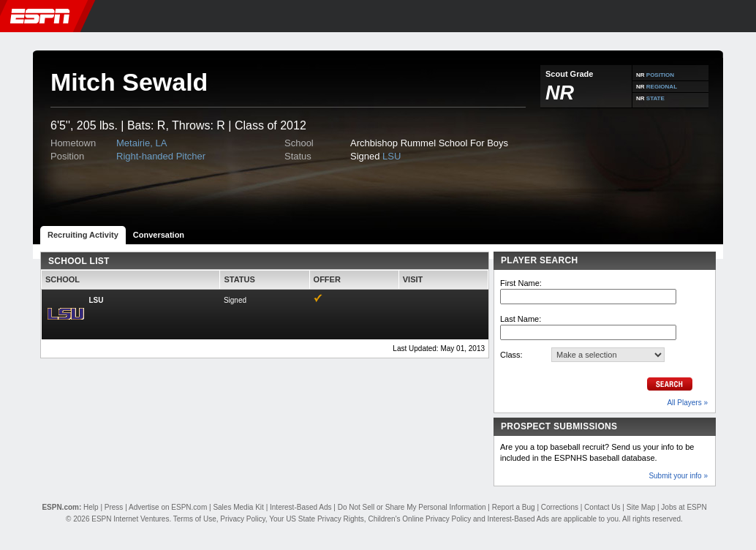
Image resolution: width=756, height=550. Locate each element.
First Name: (521, 283)
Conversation (159, 235)
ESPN (40, 16)
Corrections (560, 507)
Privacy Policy (243, 519)
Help (91, 507)
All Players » (687, 403)
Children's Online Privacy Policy (419, 519)
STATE (655, 98)
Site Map (641, 507)
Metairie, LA (141, 143)
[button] (740, 16)
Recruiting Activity (83, 235)
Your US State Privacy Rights (317, 519)
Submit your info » (678, 476)
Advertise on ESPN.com (168, 507)
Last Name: (521, 319)
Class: (511, 355)
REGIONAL (662, 87)
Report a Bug (514, 507)
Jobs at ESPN (684, 507)
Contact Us (602, 507)
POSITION (660, 75)
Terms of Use (195, 519)
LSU (392, 156)
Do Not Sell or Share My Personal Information (412, 507)
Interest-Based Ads (301, 507)
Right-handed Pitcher (161, 156)
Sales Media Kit (238, 507)
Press (114, 507)
